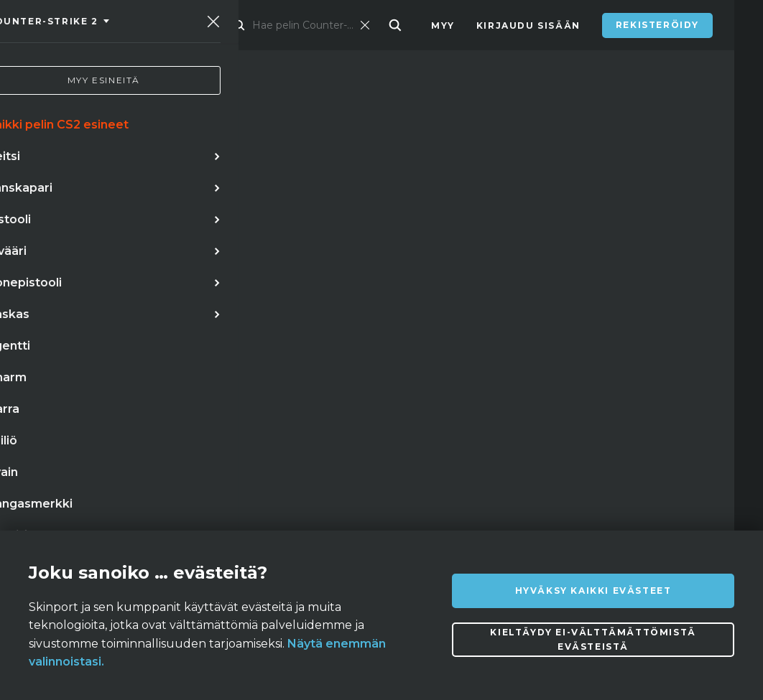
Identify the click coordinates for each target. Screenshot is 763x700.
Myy (443, 25)
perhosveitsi (263, 353)
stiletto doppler (149, 382)
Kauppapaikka (265, 25)
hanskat (179, 353)
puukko (57, 382)
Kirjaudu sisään (528, 25)
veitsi (117, 353)
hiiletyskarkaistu (227, 441)
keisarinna (67, 441)
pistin (137, 441)
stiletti (57, 353)
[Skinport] (109, 25)
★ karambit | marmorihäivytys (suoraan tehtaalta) (182, 411)
